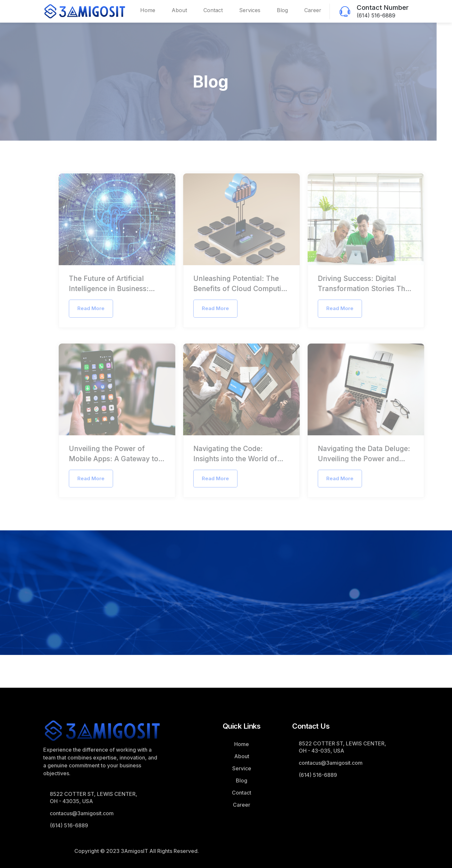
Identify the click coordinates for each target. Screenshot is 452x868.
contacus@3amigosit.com (82, 813)
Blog (282, 10)
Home (148, 10)
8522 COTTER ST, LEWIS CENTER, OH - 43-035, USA (342, 747)
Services (250, 10)
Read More (99, 308)
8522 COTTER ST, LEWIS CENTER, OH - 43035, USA (94, 798)
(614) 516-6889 (376, 15)
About (179, 10)
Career (313, 10)
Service (242, 768)
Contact (213, 10)
